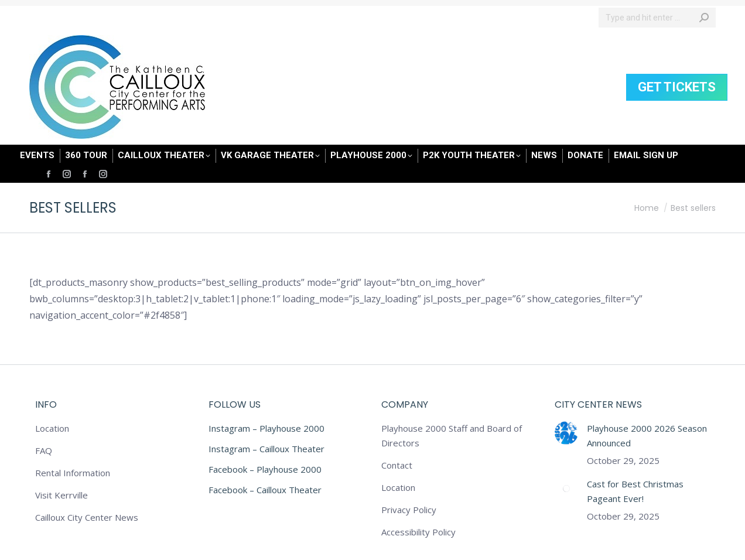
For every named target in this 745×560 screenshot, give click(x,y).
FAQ (44, 450)
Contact (397, 465)
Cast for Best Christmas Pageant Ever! (635, 491)
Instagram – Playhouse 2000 (266, 428)
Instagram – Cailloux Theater (266, 449)
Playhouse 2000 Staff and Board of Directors (452, 436)
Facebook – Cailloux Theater (265, 490)
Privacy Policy (409, 510)
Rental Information (73, 473)
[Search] (657, 18)
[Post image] (566, 433)
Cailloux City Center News (87, 517)
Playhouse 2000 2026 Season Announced (647, 436)
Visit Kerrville (61, 495)
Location (52, 428)
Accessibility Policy (418, 532)
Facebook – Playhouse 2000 (265, 469)
